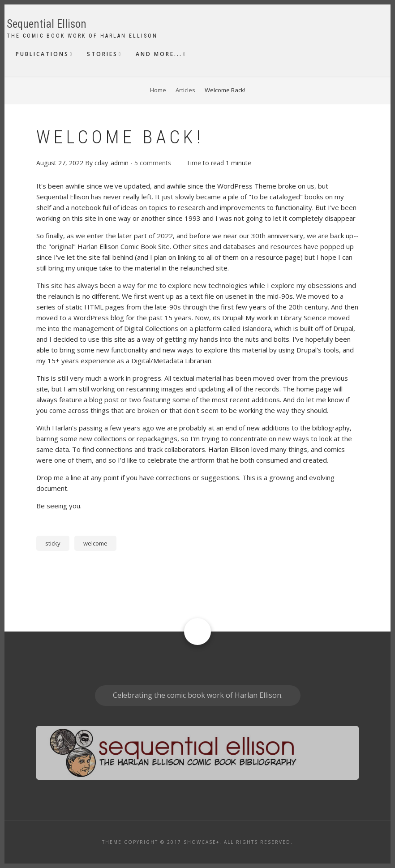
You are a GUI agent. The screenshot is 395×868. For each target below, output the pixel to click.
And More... (159, 54)
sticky (53, 543)
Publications (42, 54)
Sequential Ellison (47, 24)
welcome (95, 543)
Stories (102, 54)
